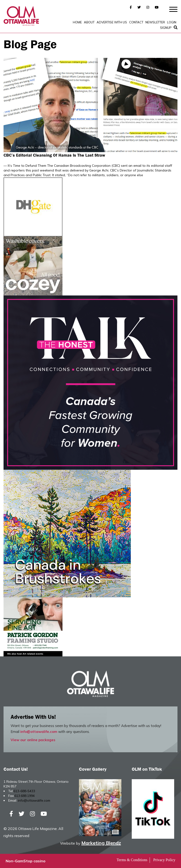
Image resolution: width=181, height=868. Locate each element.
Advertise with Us (112, 22)
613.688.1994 (25, 796)
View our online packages (33, 740)
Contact (136, 22)
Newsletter (155, 22)
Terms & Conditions (132, 860)
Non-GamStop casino (26, 861)
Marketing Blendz (101, 843)
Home (77, 22)
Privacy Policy (164, 860)
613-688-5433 (24, 791)
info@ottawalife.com (39, 732)
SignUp (166, 28)
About (89, 22)
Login (172, 22)
